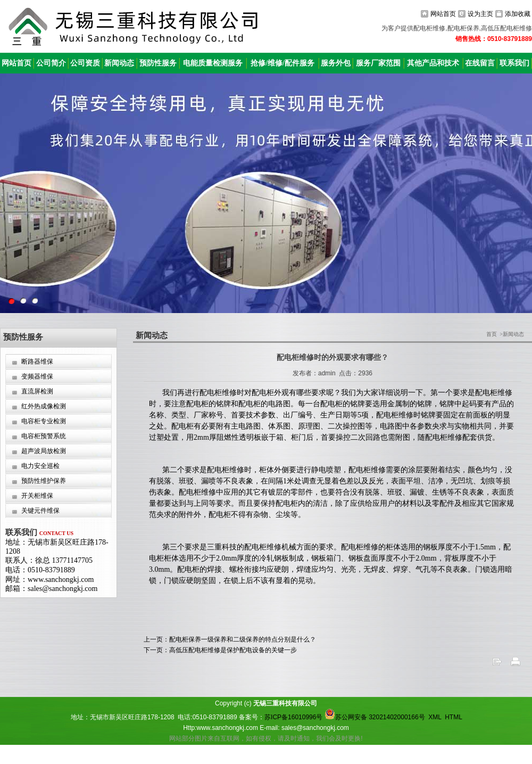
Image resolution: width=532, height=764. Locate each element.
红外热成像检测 (44, 406)
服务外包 (336, 63)
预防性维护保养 (44, 481)
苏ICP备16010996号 (293, 717)
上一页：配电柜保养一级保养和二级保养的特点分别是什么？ (230, 639)
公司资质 (85, 63)
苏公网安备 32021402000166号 (375, 717)
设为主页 (480, 14)
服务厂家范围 (378, 63)
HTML (453, 717)
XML (435, 717)
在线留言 (480, 63)
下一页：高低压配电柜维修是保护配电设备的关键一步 (220, 650)
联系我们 (514, 63)
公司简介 (51, 63)
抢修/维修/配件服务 (282, 63)
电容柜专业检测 (44, 421)
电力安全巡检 (40, 466)
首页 (492, 334)
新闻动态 (119, 63)
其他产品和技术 (433, 63)
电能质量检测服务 (213, 63)
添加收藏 (518, 14)
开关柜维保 (37, 496)
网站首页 (443, 14)
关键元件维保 (40, 511)
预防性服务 (158, 63)
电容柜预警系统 (44, 436)
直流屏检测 (37, 391)
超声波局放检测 (44, 451)
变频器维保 (37, 376)
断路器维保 (37, 362)
